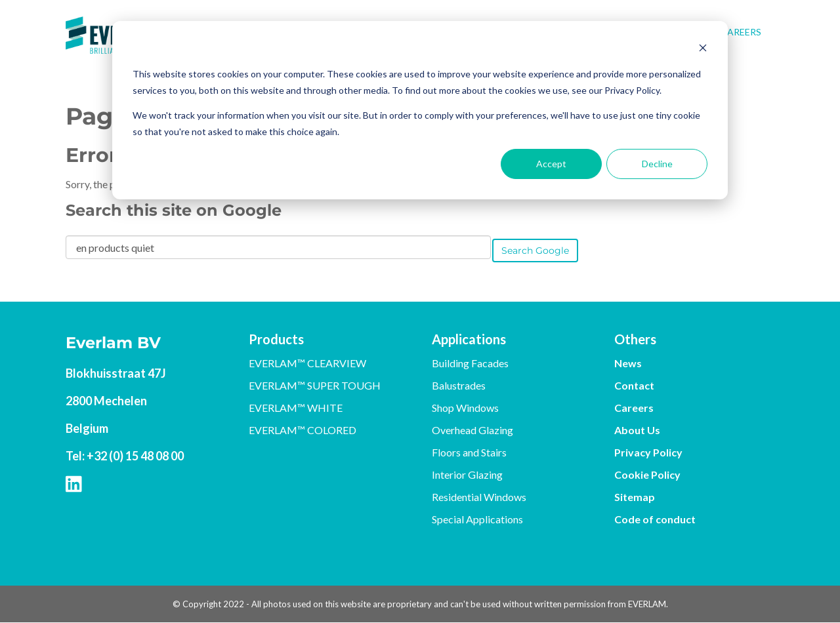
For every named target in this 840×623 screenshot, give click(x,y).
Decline (657, 164)
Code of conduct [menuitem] (655, 519)
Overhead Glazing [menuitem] (472, 430)
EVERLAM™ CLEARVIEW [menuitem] (307, 363)
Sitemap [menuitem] (635, 497)
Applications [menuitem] (469, 339)
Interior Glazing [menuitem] (467, 474)
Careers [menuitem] (741, 32)
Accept (551, 164)
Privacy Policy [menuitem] (648, 452)
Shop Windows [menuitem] (465, 408)
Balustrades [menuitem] (459, 385)
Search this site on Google (174, 210)
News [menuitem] (628, 363)
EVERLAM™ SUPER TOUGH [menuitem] (315, 385)
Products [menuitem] (276, 339)
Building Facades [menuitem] (470, 363)
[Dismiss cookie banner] (703, 50)
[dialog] (420, 110)
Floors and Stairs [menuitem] (469, 452)
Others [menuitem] (635, 339)
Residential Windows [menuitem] (479, 497)
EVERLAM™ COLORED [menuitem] (303, 430)
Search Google (535, 251)
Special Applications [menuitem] (477, 519)
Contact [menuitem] (634, 385)
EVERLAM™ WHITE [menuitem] (296, 408)
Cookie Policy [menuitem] (647, 474)
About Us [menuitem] (637, 430)
